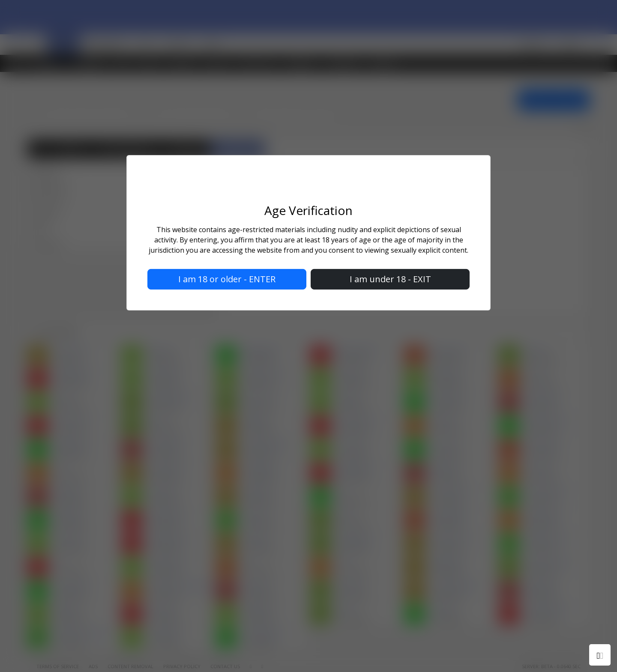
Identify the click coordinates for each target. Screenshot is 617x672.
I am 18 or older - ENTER (227, 279)
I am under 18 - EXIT (390, 279)
